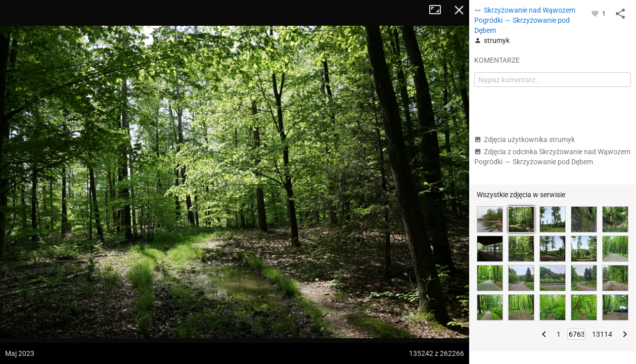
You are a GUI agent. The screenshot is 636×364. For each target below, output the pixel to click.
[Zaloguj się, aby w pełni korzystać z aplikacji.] (596, 13)
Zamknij (459, 10)
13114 (602, 334)
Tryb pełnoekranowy (439, 10)
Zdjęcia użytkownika (525, 140)
